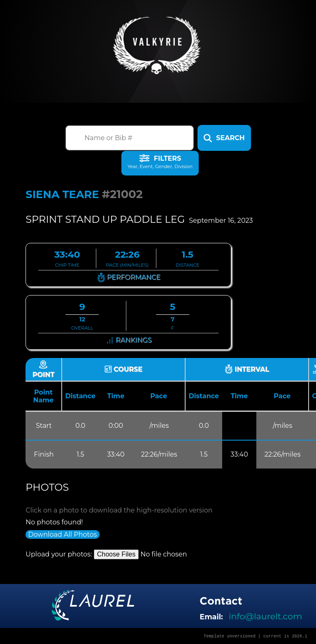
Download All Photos (62, 534)
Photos (47, 487)
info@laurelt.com (265, 616)
